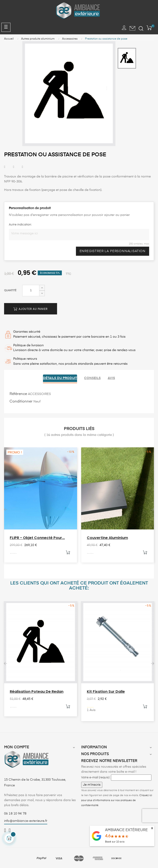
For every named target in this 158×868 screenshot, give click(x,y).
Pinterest (22, 167)
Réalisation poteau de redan (37, 691)
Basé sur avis (115, 842)
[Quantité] (31, 291)
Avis (112, 378)
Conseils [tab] (92, 378)
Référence (18, 394)
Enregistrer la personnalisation (112, 251)
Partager (5, 167)
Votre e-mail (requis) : (96, 777)
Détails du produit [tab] (59, 378)
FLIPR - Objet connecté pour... (37, 537)
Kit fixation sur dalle (106, 691)
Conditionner (21, 401)
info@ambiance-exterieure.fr (26, 820)
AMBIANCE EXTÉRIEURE (126, 830)
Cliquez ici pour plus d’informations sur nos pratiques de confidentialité (117, 800)
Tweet (14, 167)
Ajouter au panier (31, 309)
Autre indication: (20, 225)
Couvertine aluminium (107, 537)
